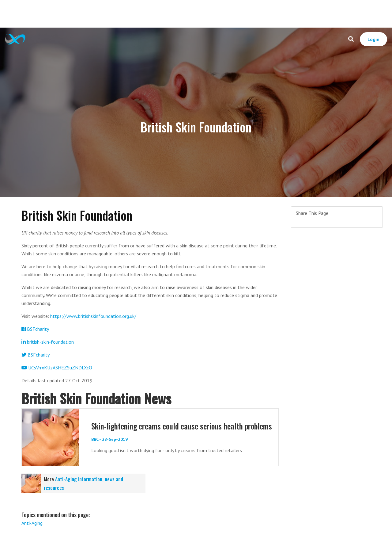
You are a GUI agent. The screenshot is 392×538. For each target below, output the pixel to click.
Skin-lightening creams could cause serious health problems (182, 426)
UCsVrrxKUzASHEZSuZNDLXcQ (57, 368)
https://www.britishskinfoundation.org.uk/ (93, 316)
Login (373, 39)
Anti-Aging (32, 523)
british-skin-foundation (48, 342)
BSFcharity (35, 329)
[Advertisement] (196, 14)
